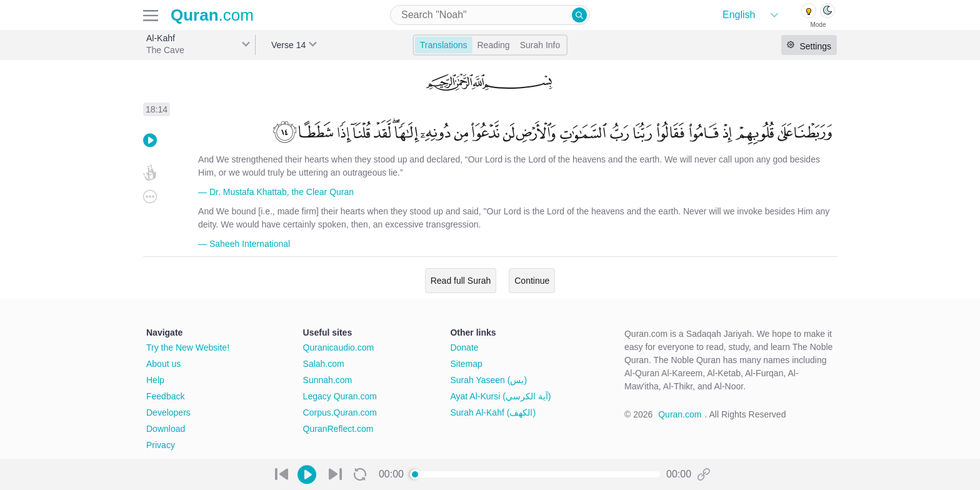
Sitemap (466, 364)
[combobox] (490, 15)
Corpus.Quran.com (340, 412)
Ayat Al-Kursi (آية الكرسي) (500, 396)
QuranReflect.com (338, 429)
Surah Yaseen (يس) (488, 380)
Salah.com (324, 364)
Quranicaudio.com (339, 347)
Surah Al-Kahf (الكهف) (493, 412)
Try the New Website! (188, 347)
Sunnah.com (328, 380)
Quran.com (680, 414)
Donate (464, 347)
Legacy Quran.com (340, 396)
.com (212, 15)
